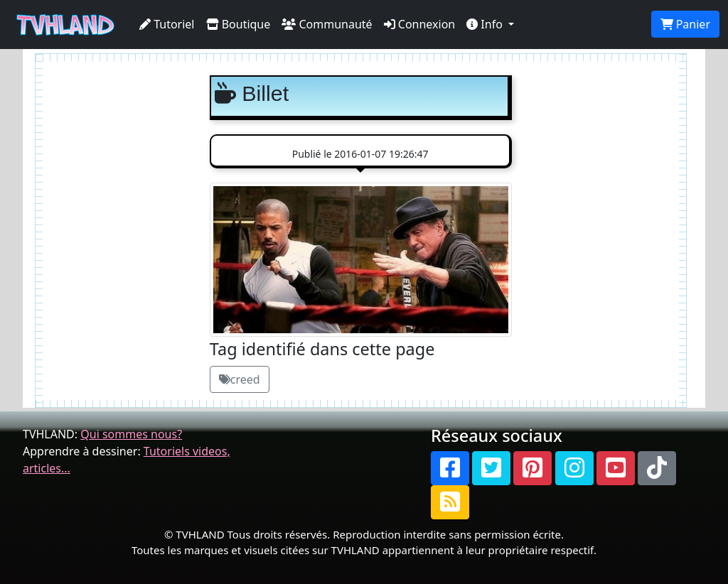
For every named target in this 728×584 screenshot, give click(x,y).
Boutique (239, 24)
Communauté (327, 24)
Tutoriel (167, 24)
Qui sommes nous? (131, 434)
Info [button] (486, 24)
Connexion (420, 24)
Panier (685, 24)
